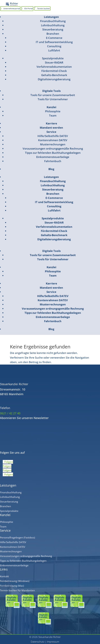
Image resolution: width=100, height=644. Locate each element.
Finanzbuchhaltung (53, 21)
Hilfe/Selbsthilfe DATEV (53, 136)
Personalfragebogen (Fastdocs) (18, 537)
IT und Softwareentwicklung (54, 42)
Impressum (53, 642)
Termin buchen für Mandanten (17, 590)
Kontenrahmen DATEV (53, 140)
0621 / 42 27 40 (10, 413)
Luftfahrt (54, 50)
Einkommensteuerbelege (53, 157)
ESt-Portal (29, 8)
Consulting (54, 46)
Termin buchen (44, 8)
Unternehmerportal (12, 8)
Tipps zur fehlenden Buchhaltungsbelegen (53, 153)
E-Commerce (54, 38)
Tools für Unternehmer (53, 99)
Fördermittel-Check (54, 71)
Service (51, 132)
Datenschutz (38, 642)
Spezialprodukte (53, 58)
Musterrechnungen (53, 144)
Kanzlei (51, 107)
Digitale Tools (51, 91)
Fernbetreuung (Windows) (15, 581)
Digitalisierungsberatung (54, 79)
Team (53, 115)
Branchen (53, 34)
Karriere (51, 123)
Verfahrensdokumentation (54, 67)
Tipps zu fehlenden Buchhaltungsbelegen (23, 561)
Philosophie (53, 111)
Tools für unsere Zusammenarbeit (53, 95)
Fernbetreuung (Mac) (12, 586)
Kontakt (4, 576)
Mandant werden (51, 128)
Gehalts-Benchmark (54, 75)
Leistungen (51, 17)
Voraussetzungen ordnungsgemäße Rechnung (53, 149)
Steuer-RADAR (54, 62)
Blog (51, 169)
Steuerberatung (53, 29)
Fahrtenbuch (53, 161)
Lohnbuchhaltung (53, 25)
